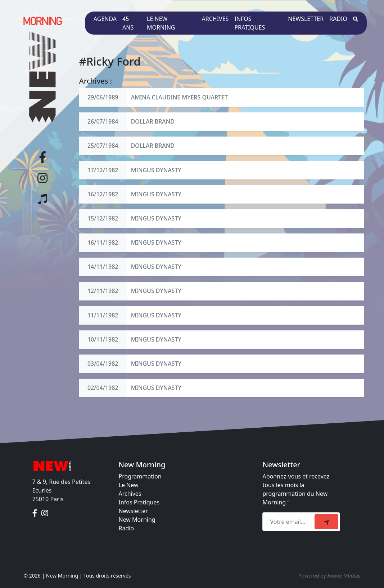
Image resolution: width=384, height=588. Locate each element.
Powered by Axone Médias (329, 576)
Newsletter (306, 19)
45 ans (128, 23)
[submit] (326, 522)
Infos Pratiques (139, 502)
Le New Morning (161, 23)
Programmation (140, 476)
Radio (338, 19)
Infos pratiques (250, 23)
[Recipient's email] (290, 522)
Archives (215, 19)
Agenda (105, 19)
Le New (129, 485)
